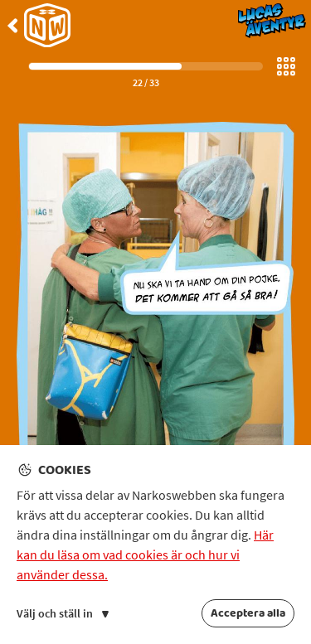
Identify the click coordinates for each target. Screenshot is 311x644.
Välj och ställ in (63, 613)
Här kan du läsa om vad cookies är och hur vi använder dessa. (145, 554)
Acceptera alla (248, 613)
